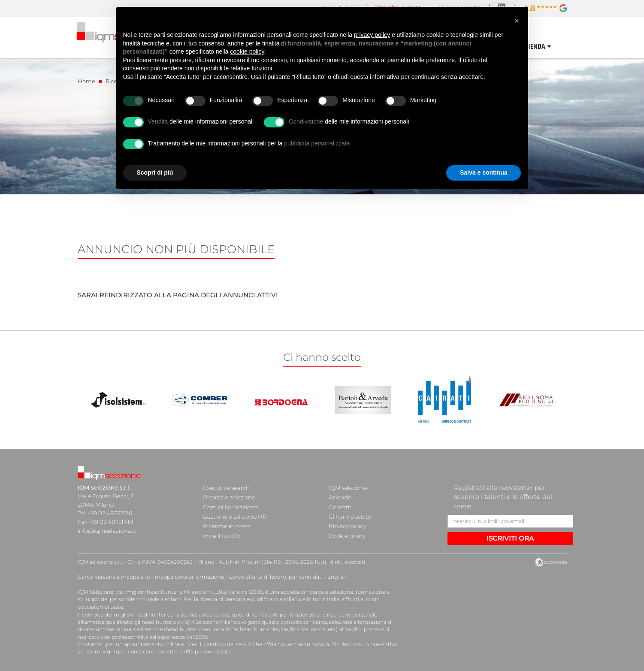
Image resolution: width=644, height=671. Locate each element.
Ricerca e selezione (229, 496)
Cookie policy (347, 530)
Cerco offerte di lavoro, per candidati (272, 577)
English (332, 577)
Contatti (340, 505)
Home (86, 81)
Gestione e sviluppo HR (235, 513)
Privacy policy (347, 522)
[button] (517, 21)
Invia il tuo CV (221, 530)
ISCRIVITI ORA (510, 538)
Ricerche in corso (226, 522)
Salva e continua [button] (484, 172)
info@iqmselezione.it (106, 530)
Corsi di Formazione (230, 505)
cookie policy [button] (247, 51)
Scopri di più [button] (155, 172)
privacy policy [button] (372, 35)
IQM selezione (348, 487)
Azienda (340, 496)
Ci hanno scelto (350, 513)
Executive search (226, 487)
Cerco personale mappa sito (113, 577)
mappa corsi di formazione (187, 577)
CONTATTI (552, 46)
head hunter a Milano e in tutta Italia (193, 591)
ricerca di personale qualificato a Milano (248, 599)
